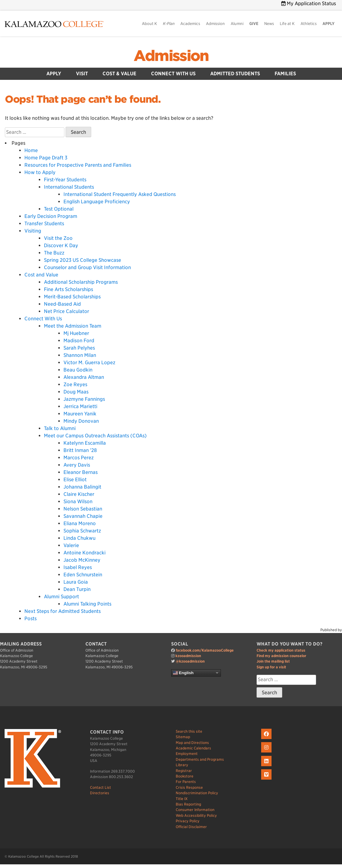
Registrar (184, 771)
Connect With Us (173, 74)
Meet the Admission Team (73, 326)
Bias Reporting (188, 804)
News (269, 24)
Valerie (71, 545)
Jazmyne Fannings (84, 399)
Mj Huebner (76, 333)
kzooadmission (188, 656)
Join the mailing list (273, 661)
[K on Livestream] (267, 780)
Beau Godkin (78, 370)
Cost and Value (41, 275)
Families (285, 74)
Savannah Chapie (83, 516)
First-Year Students (65, 180)
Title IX (182, 799)
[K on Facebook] (267, 739)
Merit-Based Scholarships (72, 297)
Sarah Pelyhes (79, 348)
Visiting (33, 231)
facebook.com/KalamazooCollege (205, 650)
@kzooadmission (190, 661)
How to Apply (40, 172)
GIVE (254, 24)
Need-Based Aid (62, 304)
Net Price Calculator (67, 311)
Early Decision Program (51, 216)
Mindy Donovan (81, 421)
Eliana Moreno (80, 523)
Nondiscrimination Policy (197, 793)
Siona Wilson (78, 502)
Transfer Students (44, 224)
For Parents (186, 782)
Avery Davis (77, 465)
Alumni (237, 24)
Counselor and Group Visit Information (87, 267)
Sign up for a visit (271, 667)
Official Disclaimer (191, 827)
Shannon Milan (80, 355)
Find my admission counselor (281, 656)
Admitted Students (235, 74)
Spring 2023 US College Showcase (83, 260)
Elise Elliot (75, 480)
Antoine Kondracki (85, 553)
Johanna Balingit (82, 487)
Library (182, 765)
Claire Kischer (79, 494)
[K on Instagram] (267, 753)
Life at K (287, 24)
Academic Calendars (193, 748)
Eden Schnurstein (83, 575)
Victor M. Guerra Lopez (89, 363)
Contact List (101, 787)
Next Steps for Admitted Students (63, 611)
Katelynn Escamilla (85, 443)
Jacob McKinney (82, 560)
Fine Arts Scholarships (68, 289)
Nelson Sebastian (83, 509)
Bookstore (185, 776)
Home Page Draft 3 (46, 158)
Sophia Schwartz (82, 531)
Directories (100, 793)
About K (149, 24)
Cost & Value (119, 74)
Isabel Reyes (78, 567)
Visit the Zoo (58, 238)
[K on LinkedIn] (267, 766)
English (183, 673)
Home (31, 150)
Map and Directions (192, 743)
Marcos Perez (79, 458)
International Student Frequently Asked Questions (120, 194)
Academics (190, 24)
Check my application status (281, 650)
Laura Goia (76, 582)
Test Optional (59, 209)
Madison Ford (79, 341)
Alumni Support (61, 597)
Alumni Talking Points (87, 604)
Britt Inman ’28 (80, 450)
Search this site (189, 731)
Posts (31, 619)
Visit (82, 74)
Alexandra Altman (84, 377)
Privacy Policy (188, 821)
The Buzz (54, 253)
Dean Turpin (77, 589)
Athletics (309, 24)
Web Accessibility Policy (196, 815)
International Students (69, 187)
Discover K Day (61, 245)
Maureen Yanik (80, 414)
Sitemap (183, 737)
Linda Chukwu (79, 538)
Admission (215, 24)
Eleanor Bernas (81, 472)
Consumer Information (195, 810)
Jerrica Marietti (80, 406)
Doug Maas (76, 392)
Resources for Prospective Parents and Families (78, 165)
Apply (54, 74)
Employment (187, 754)
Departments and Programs (200, 759)
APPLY (329, 24)
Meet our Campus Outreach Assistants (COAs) (95, 436)
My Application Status (309, 4)
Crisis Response (189, 787)
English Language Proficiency (97, 202)
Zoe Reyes (75, 384)
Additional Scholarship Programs (81, 282)
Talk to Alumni (60, 428)
